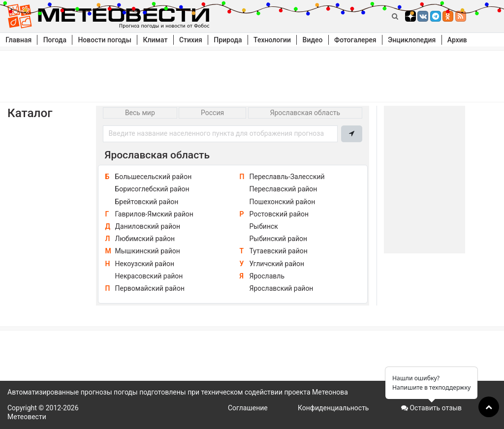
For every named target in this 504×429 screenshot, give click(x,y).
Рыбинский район (279, 239)
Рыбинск (264, 226)
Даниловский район (148, 226)
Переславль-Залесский (287, 177)
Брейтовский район (147, 202)
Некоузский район (145, 264)
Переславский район (283, 189)
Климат (155, 40)
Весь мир (140, 113)
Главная (18, 40)
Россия (212, 113)
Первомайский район (150, 288)
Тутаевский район (279, 251)
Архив (457, 40)
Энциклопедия (412, 40)
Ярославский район (282, 288)
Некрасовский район (149, 276)
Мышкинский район (148, 251)
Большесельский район (154, 177)
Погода (55, 40)
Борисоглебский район (152, 189)
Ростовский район (279, 214)
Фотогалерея (355, 40)
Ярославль (267, 276)
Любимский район (145, 239)
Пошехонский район (283, 202)
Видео (313, 40)
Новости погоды (105, 40)
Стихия (191, 40)
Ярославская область (305, 113)
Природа (228, 40)
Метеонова (330, 392)
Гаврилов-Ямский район (154, 214)
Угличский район (277, 264)
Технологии (272, 40)
